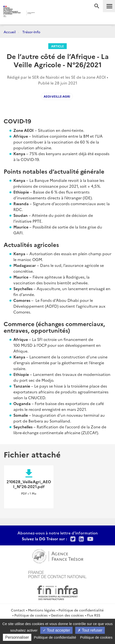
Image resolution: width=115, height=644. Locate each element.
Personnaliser (17, 637)
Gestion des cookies (67, 615)
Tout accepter (56, 630)
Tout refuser (90, 630)
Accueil (10, 32)
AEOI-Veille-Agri (57, 96)
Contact (18, 610)
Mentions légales (42, 610)
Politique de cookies (31, 615)
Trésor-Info (31, 32)
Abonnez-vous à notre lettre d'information (58, 533)
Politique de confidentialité (81, 610)
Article (57, 46)
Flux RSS (94, 615)
